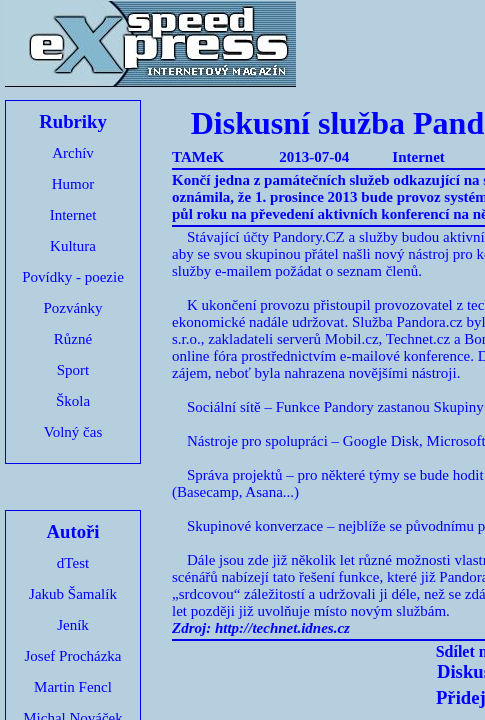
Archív (73, 153)
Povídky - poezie (73, 277)
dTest (73, 563)
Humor (73, 184)
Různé (73, 339)
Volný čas (73, 432)
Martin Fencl (73, 687)
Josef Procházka (72, 656)
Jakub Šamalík (73, 594)
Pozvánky (72, 308)
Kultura (73, 246)
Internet (73, 215)
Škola (73, 401)
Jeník (73, 625)
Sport (73, 370)
